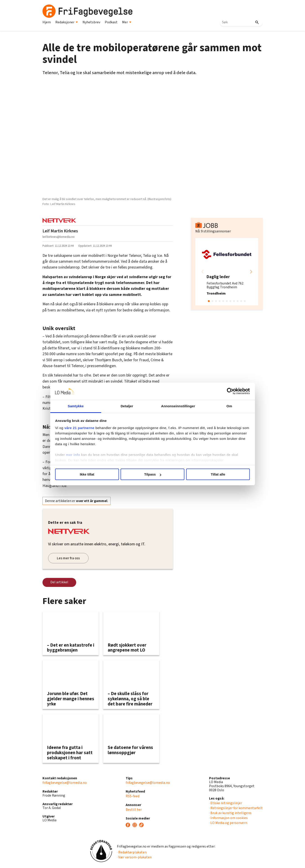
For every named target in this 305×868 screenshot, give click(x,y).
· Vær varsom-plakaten (134, 857)
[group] (227, 272)
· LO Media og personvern (228, 823)
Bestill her (134, 810)
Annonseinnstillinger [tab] (178, 406)
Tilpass (153, 474)
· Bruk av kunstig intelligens (230, 813)
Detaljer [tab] (127, 406)
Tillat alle (217, 474)
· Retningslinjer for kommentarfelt (236, 808)
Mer (127, 22)
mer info (74, 455)
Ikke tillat (88, 474)
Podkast (111, 22)
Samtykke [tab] (77, 406)
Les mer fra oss (68, 558)
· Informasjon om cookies (228, 818)
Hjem (47, 22)
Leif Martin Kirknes (60, 231)
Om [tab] (228, 406)
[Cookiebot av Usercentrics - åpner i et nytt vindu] (229, 391)
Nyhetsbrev (91, 22)
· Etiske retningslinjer (226, 803)
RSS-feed (132, 796)
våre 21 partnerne (81, 428)
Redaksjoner (67, 22)
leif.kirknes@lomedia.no (59, 237)
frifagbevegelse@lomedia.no (65, 783)
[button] (251, 272)
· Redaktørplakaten (132, 852)
